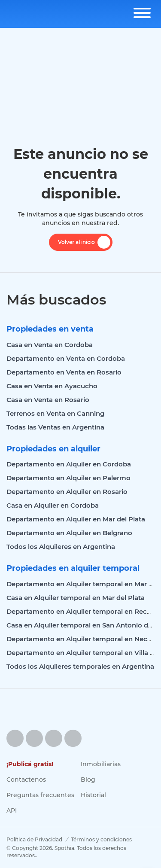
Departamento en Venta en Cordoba (66, 358)
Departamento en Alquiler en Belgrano (69, 533)
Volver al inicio (84, 242)
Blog (88, 780)
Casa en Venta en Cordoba (50, 345)
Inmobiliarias (101, 764)
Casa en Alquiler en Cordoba (53, 505)
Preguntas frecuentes (40, 795)
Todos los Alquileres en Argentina (61, 547)
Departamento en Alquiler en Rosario (67, 492)
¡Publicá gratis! (30, 764)
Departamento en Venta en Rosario (64, 372)
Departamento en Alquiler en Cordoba (69, 464)
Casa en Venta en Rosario (48, 400)
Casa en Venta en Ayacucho (52, 386)
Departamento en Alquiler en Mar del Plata (76, 519)
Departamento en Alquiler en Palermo (68, 478)
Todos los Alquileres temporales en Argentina (80, 666)
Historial (93, 795)
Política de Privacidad (34, 839)
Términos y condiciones (101, 839)
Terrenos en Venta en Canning (55, 413)
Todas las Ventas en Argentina (55, 427)
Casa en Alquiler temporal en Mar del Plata (76, 598)
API (12, 810)
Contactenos (26, 780)
